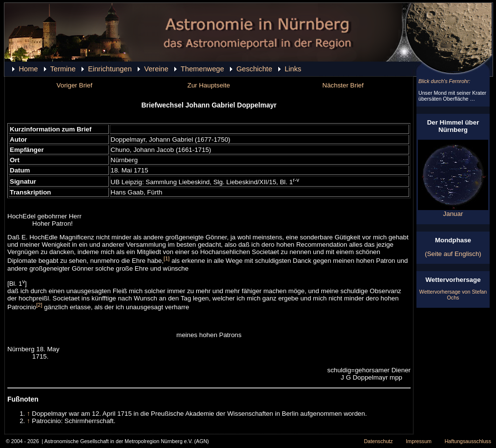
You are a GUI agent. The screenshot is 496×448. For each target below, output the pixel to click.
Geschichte (254, 69)
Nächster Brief (343, 85)
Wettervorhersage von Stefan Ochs (453, 295)
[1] (166, 258)
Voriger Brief (74, 85)
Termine (63, 69)
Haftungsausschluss (468, 441)
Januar (453, 211)
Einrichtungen (110, 69)
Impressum (419, 441)
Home (28, 69)
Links (293, 69)
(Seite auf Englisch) (453, 254)
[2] (39, 305)
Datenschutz (378, 441)
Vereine (156, 69)
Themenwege (202, 69)
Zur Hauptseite (209, 85)
